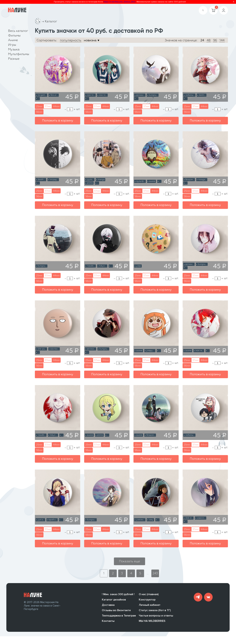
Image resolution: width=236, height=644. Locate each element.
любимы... (190, 95)
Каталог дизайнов (114, 602)
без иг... (54, 95)
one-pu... (42, 349)
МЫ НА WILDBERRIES (152, 624)
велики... (141, 95)
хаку (151, 520)
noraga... (202, 180)
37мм (48, 107)
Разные (14, 59)
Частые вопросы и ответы (156, 618)
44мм (56, 107)
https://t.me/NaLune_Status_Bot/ (120, 2)
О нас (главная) (149, 597)
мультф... (141, 181)
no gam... (42, 95)
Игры (12, 45)
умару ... (151, 351)
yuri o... (41, 520)
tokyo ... (103, 266)
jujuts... (90, 180)
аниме (152, 181)
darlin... (202, 95)
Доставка (108, 608)
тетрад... (54, 180)
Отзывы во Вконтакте (116, 613)
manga (101, 180)
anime (90, 183)
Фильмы (14, 36)
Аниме (13, 40)
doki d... (189, 518)
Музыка (14, 50)
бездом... (190, 180)
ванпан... (55, 349)
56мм (39, 112)
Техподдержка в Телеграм (119, 618)
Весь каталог (18, 31)
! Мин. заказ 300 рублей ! (118, 597)
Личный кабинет (150, 608)
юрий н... (53, 520)
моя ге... (91, 95)
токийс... (91, 266)
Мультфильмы (19, 54)
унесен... (141, 520)
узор (139, 266)
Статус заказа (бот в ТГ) (155, 613)
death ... (42, 180)
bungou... (153, 95)
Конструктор (147, 602)
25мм (39, 107)
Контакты (108, 624)
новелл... (201, 518)
